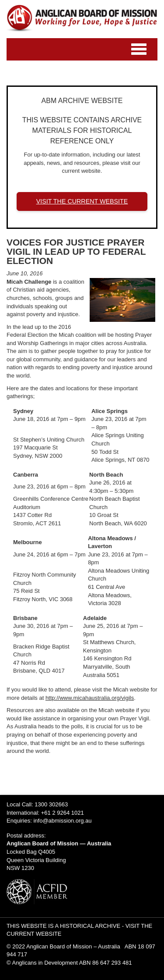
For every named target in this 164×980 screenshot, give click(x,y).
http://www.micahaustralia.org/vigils (90, 698)
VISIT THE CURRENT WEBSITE (82, 201)
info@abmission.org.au (62, 821)
